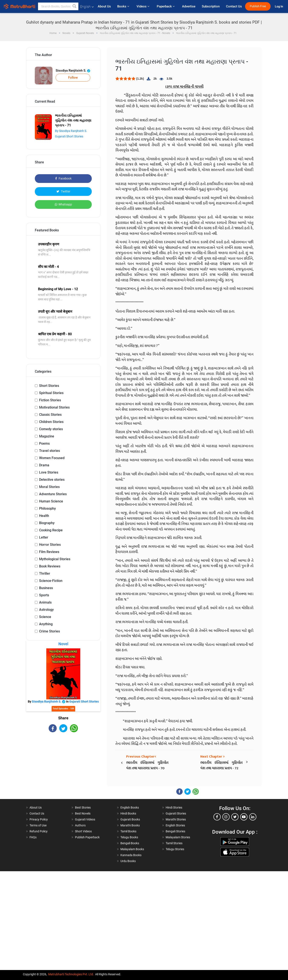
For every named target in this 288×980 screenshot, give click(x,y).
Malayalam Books (132, 849)
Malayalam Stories (178, 837)
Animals (45, 602)
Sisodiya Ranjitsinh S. (73, 71)
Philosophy (47, 508)
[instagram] (226, 817)
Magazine (47, 436)
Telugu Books (129, 837)
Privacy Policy (39, 819)
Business (46, 588)
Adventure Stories (53, 494)
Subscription (211, 6)
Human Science (51, 501)
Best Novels (83, 813)
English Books (130, 807)
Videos (143, 6)
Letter (44, 537)
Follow (73, 78)
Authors (80, 825)
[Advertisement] (63, 766)
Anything (46, 624)
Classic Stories (50, 415)
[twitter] (235, 817)
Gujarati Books (130, 819)
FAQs (33, 837)
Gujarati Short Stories (69, 136)
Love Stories (49, 472)
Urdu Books (128, 861)
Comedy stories (51, 429)
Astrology (46, 610)
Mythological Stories (55, 559)
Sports (44, 595)
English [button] (87, 7)
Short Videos (83, 831)
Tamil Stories (174, 843)
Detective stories (52, 480)
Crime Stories (49, 631)
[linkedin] (253, 817)
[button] (75, 6)
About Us (104, 6)
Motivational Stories (54, 407)
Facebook (63, 178)
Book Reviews (50, 566)
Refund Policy (39, 831)
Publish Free (258, 6)
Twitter (63, 191)
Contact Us (234, 6)
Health (44, 516)
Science (45, 617)
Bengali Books (130, 843)
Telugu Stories (175, 849)
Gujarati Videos (85, 819)
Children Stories (51, 422)
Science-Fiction (51, 581)
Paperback (166, 6)
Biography (47, 523)
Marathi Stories (176, 819)
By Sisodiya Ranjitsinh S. (71, 131)
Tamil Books (128, 831)
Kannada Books (131, 855)
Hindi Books (128, 813)
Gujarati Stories (176, 813)
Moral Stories (49, 487)
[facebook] (217, 817)
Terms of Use (38, 825)
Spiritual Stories (51, 393)
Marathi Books (130, 825)
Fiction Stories (50, 400)
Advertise (189, 6)
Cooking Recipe (51, 530)
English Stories (175, 825)
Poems (44, 443)
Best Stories (83, 807)
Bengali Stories (175, 831)
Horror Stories (50, 545)
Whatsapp (63, 204)
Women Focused (52, 458)
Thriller (45, 573)
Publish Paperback (87, 837)
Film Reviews (49, 552)
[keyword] (58, 6)
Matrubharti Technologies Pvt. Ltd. (71, 974)
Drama (44, 465)
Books (124, 6)
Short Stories (49, 386)
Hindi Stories (174, 807)
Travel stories (49, 451)
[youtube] (244, 817)
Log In (279, 6)
